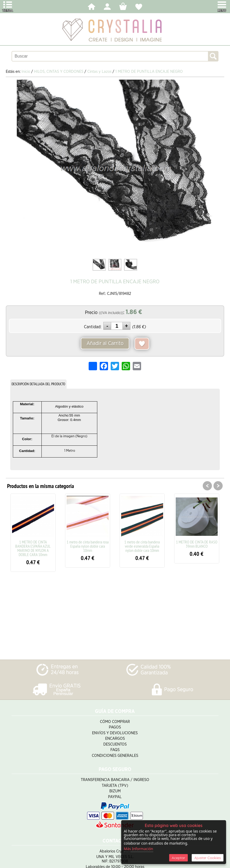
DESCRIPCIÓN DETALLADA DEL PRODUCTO (38, 384)
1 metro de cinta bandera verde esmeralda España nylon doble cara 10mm (142, 546)
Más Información (138, 849)
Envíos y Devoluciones (115, 733)
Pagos (115, 727)
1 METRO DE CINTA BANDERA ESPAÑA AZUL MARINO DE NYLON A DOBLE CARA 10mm (33, 548)
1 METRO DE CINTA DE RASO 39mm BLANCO (197, 544)
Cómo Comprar (115, 722)
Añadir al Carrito (105, 343)
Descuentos (115, 744)
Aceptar (178, 858)
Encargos (115, 739)
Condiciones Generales (115, 756)
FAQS (115, 750)
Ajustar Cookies (208, 858)
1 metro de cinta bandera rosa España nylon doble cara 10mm (88, 546)
